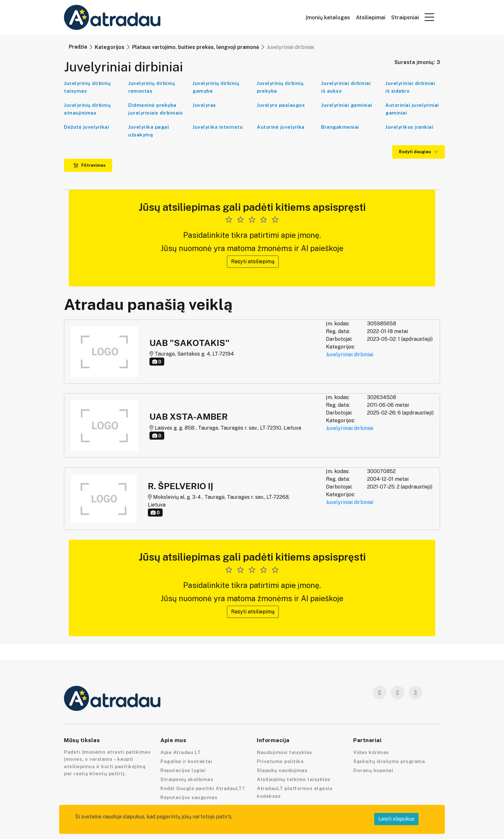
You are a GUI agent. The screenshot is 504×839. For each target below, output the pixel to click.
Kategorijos (110, 47)
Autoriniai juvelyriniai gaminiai (412, 109)
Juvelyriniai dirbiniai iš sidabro (410, 87)
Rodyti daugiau (419, 152)
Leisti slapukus (396, 819)
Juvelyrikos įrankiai (409, 127)
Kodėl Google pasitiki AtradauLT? (203, 788)
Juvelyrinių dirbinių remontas (152, 87)
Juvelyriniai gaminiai (347, 105)
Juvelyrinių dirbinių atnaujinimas (87, 109)
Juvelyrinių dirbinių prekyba (280, 87)
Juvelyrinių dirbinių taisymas (87, 87)
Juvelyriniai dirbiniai (350, 354)
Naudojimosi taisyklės (284, 752)
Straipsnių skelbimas (187, 779)
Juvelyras (204, 105)
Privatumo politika (280, 761)
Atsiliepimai (371, 18)
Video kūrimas (371, 752)
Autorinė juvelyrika (281, 127)
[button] (429, 17)
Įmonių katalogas (328, 18)
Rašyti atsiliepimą (253, 261)
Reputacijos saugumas (189, 797)
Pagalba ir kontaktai (186, 761)
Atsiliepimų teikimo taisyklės (294, 779)
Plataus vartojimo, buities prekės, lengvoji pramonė (196, 47)
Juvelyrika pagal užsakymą (149, 131)
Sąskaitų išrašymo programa (389, 761)
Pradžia (78, 47)
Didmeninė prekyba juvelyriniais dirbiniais (155, 109)
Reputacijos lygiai (183, 770)
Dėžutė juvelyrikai (86, 127)
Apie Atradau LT (181, 752)
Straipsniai (405, 18)
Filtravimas (89, 165)
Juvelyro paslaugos (281, 105)
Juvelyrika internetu (218, 127)
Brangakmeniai (340, 127)
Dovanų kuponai (373, 770)
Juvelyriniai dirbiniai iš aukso (346, 87)
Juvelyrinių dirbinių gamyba (216, 87)
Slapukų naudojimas (282, 770)
